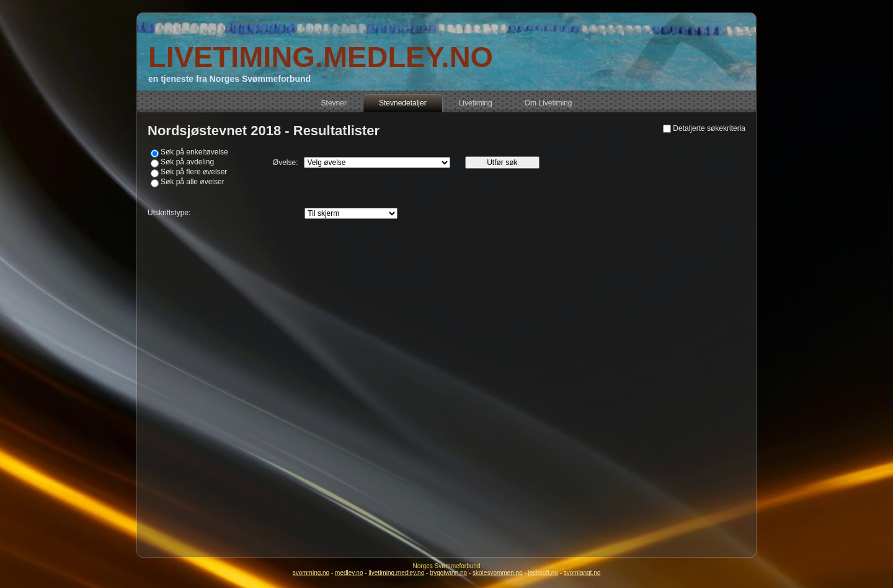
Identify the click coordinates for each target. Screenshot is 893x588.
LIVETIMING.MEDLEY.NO (321, 57)
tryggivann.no (448, 573)
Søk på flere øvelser (194, 172)
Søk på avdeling (187, 162)
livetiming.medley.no (396, 573)
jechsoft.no (543, 573)
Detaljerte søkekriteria (709, 128)
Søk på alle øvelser (193, 182)
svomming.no (311, 573)
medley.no (349, 573)
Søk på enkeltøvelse (194, 152)
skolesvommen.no (498, 573)
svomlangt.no (582, 573)
